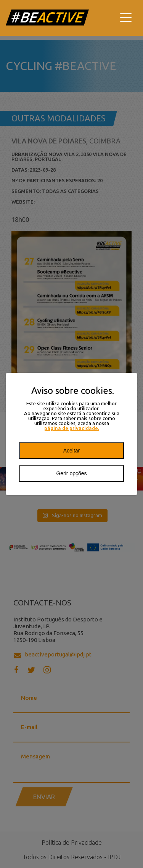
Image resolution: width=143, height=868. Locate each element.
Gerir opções (71, 473)
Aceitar (72, 451)
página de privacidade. (72, 428)
